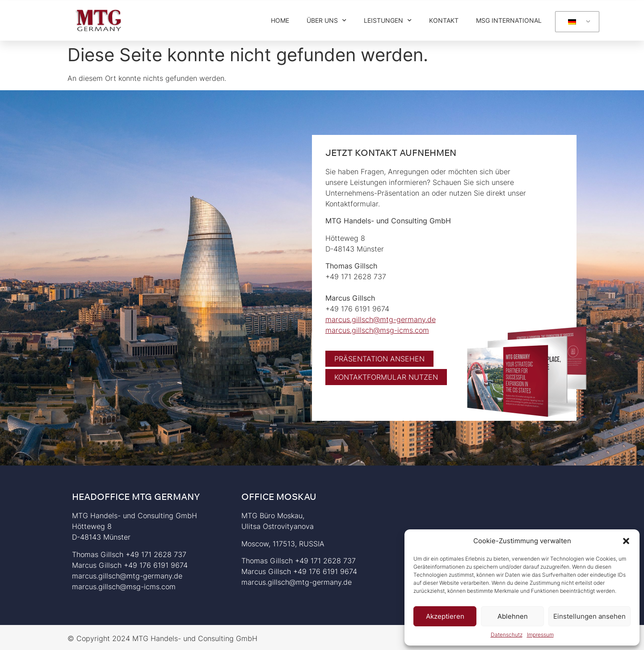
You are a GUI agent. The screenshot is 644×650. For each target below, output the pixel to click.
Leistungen (388, 21)
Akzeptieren (445, 616)
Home (280, 20)
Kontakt (444, 20)
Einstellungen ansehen (589, 616)
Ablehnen (513, 616)
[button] (626, 541)
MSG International (509, 20)
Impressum (540, 635)
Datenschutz (507, 635)
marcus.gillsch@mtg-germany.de (381, 319)
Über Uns (326, 21)
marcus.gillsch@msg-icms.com (377, 330)
